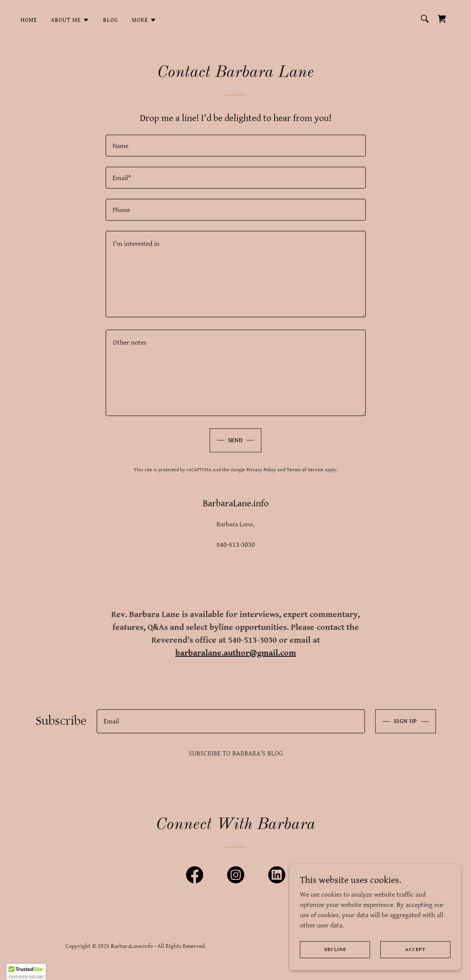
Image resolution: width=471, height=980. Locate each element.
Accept (415, 949)
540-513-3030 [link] (236, 545)
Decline (335, 949)
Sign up (406, 721)
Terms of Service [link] (305, 470)
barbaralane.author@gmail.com (236, 653)
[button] (70, 20)
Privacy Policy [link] (261, 470)
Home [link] (29, 20)
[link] (442, 19)
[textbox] (236, 146)
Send (236, 440)
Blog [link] (111, 20)
